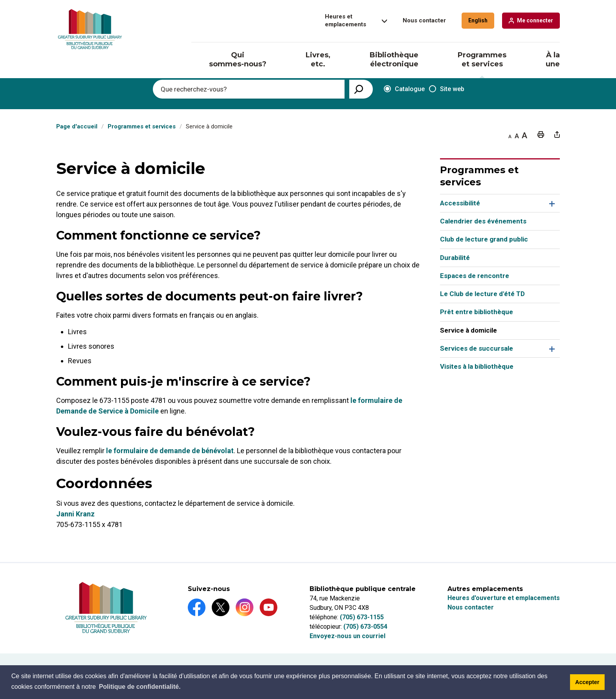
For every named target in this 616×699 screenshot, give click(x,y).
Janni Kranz (75, 514)
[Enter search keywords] (249, 89)
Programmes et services (482, 59)
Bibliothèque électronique (394, 59)
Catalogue (401, 89)
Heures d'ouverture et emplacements (504, 598)
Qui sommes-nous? (238, 59)
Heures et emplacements (346, 20)
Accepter (587, 682)
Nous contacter (424, 20)
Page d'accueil (77, 126)
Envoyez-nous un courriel (347, 636)
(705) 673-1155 (362, 617)
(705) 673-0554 (365, 627)
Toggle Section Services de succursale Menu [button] (551, 349)
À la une (553, 59)
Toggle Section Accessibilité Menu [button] (551, 203)
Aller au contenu (0, 0)
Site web (447, 89)
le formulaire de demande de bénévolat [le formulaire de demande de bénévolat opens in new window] (170, 451)
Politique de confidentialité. (140, 687)
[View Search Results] (361, 89)
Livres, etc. (318, 59)
